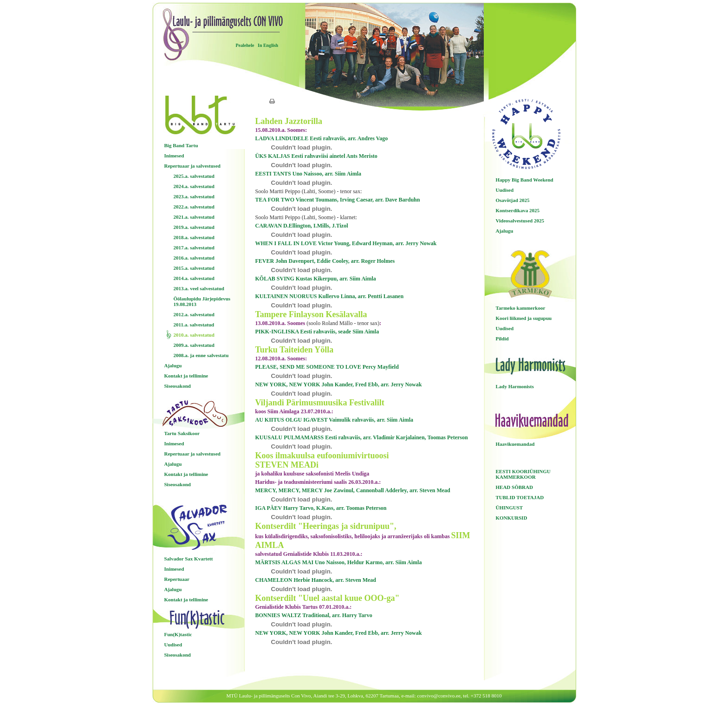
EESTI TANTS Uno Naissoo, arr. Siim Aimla (309, 174)
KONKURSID (512, 518)
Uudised (173, 645)
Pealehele (245, 45)
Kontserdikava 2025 (518, 210)
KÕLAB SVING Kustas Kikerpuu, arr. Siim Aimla (316, 279)
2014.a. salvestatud (194, 278)
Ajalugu (173, 365)
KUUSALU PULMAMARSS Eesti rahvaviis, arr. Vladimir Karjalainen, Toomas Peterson (362, 437)
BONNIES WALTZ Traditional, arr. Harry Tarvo (314, 615)
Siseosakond (178, 386)
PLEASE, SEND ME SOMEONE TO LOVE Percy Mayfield (327, 367)
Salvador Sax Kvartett (189, 559)
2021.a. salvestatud (194, 217)
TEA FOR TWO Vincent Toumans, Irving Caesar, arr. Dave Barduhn (338, 200)
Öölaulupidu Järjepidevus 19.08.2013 (202, 301)
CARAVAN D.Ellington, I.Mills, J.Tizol (302, 226)
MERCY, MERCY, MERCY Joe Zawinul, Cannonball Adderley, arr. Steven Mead (353, 490)
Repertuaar (177, 579)
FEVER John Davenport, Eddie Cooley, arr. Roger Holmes (325, 261)
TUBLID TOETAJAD (520, 497)
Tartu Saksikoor (182, 433)
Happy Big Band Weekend (525, 180)
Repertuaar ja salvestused (192, 166)
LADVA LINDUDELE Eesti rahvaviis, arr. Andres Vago (322, 138)
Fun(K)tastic (178, 634)
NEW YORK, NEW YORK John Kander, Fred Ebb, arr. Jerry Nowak (339, 384)
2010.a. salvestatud (194, 335)
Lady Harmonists (515, 386)
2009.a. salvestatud (194, 345)
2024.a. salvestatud (194, 186)
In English (268, 45)
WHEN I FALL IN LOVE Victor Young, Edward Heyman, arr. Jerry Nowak (346, 243)
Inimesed (174, 156)
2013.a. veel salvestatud (199, 288)
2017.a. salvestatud (194, 248)
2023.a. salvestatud (194, 196)
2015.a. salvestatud (194, 268)
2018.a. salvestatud (194, 237)
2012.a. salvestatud (194, 314)
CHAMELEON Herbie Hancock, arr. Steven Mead (316, 580)
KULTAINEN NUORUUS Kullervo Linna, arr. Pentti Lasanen (330, 296)
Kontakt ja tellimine (186, 376)
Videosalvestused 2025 (520, 221)
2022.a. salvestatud (194, 207)
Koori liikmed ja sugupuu (524, 318)
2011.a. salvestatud (194, 325)
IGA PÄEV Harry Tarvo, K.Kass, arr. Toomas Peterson (321, 508)
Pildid (502, 339)
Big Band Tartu (181, 145)
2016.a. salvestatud (194, 258)
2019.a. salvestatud (194, 227)
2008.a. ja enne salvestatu (201, 355)
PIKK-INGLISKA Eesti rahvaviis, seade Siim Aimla (317, 332)
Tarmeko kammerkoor (521, 308)
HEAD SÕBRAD (514, 487)
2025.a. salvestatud (194, 176)
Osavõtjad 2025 (513, 200)
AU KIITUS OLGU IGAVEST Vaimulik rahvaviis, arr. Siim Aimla (335, 420)
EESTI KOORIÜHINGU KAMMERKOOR (523, 474)
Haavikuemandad (515, 444)
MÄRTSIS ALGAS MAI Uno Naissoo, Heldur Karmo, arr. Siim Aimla (339, 562)
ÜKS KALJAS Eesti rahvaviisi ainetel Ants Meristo (316, 156)
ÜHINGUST (510, 508)
